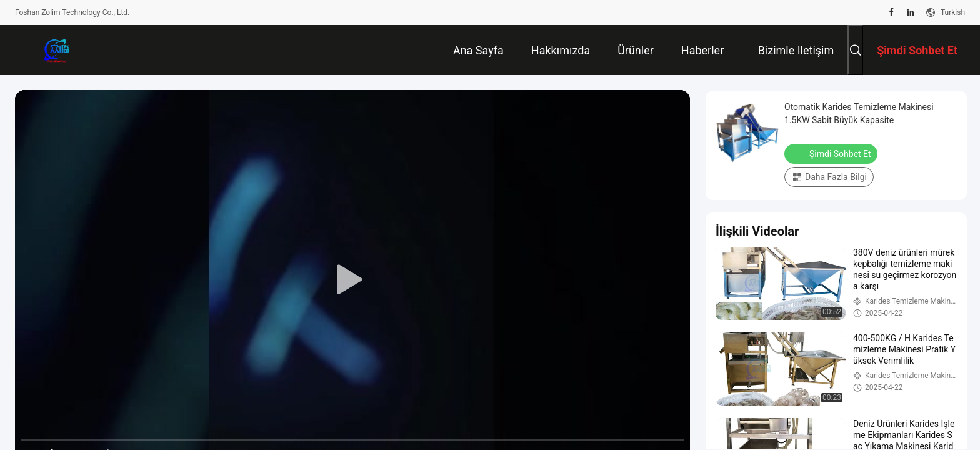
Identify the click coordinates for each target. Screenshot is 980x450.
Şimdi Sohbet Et (832, 153)
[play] (352, 280)
